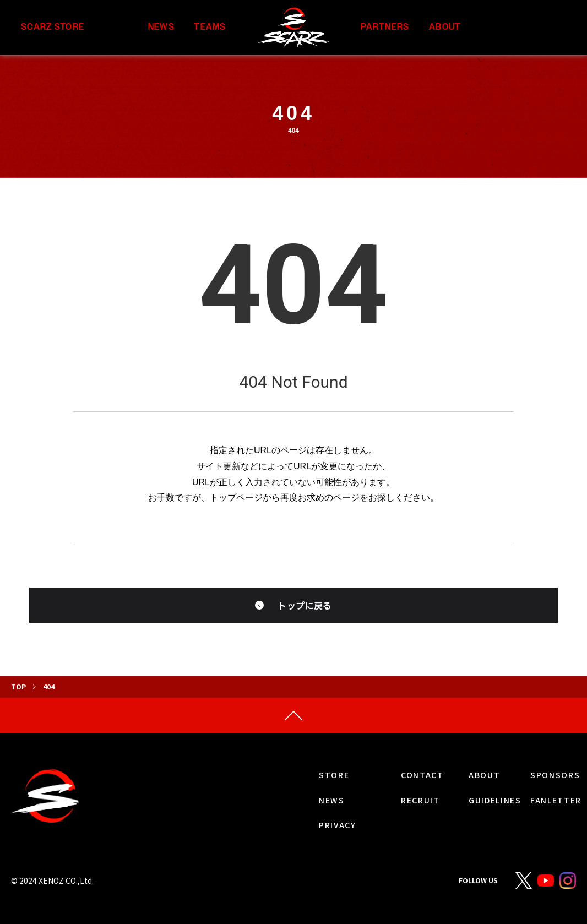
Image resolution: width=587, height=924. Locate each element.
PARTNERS (385, 27)
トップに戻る (305, 605)
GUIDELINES (495, 800)
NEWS (161, 27)
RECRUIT (420, 800)
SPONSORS (555, 775)
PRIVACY (338, 825)
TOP (18, 686)
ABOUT (445, 27)
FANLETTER (556, 800)
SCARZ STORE (53, 27)
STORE (334, 775)
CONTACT (422, 775)
